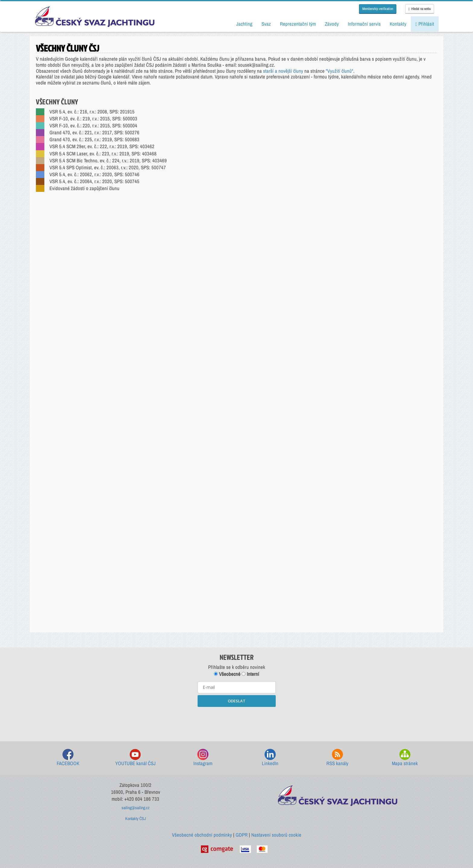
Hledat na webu (420, 9)
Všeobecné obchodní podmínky (202, 835)
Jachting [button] (244, 24)
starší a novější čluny (283, 71)
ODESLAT (237, 701)
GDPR (242, 835)
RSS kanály (337, 758)
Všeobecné (227, 674)
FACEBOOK (68, 758)
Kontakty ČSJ (136, 819)
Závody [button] (332, 24)
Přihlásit (425, 24)
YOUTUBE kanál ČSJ (135, 758)
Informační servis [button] (364, 24)
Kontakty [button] (398, 24)
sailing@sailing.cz (136, 808)
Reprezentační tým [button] (298, 24)
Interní (250, 674)
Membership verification (378, 9)
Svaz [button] (266, 24)
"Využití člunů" (340, 71)
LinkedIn (270, 758)
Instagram (203, 758)
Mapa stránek (405, 758)
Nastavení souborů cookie (276, 835)
